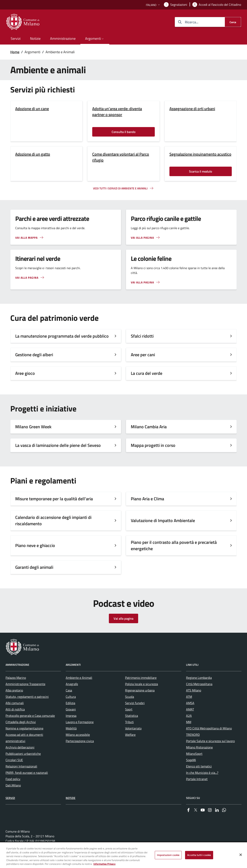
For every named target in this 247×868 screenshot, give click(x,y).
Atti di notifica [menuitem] (15, 709)
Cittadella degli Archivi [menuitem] (21, 722)
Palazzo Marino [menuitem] (16, 678)
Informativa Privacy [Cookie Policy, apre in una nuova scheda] (104, 864)
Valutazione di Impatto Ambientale (163, 520)
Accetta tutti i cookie (199, 855)
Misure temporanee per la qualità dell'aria (54, 499)
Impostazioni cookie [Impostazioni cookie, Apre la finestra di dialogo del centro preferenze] (168, 855)
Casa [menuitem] (69, 690)
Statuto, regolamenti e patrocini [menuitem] (27, 697)
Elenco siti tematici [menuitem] (199, 766)
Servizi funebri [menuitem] (135, 703)
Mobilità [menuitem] (71, 728)
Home (15, 52)
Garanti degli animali (34, 567)
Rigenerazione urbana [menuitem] (140, 690)
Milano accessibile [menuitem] (78, 735)
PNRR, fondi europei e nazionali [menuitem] (27, 773)
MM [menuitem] (189, 722)
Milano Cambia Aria (149, 427)
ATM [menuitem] (189, 697)
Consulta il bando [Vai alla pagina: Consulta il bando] (123, 132)
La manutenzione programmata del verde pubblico (62, 336)
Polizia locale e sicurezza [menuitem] (142, 684)
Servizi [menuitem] (16, 38)
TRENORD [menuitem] (193, 735)
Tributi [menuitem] (129, 722)
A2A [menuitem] (189, 716)
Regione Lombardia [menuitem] (199, 678)
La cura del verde (147, 373)
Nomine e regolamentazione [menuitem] (24, 728)
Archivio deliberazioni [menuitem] (20, 747)
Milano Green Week (33, 427)
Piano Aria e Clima (147, 499)
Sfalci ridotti (142, 336)
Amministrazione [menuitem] (63, 38)
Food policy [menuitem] (13, 779)
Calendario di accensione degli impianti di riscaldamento (53, 520)
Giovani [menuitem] (71, 709)
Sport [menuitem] (129, 709)
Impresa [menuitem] (71, 716)
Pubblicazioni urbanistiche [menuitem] (23, 754)
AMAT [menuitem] (190, 709)
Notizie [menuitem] (35, 38)
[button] (153, 5)
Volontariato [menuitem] (133, 728)
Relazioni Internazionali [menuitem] (21, 766)
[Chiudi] (241, 855)
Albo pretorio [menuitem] (14, 690)
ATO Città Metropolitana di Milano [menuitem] (209, 728)
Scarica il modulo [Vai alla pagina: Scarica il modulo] (200, 171)
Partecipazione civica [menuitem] (80, 741)
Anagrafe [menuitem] (72, 684)
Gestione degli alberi (34, 355)
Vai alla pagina (123, 618)
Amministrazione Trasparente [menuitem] (25, 684)
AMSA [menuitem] (190, 703)
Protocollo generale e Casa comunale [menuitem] (30, 716)
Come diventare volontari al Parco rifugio (121, 157)
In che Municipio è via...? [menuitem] (202, 773)
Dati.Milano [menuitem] (13, 785)
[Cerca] (233, 22)
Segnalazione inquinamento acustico (200, 154)
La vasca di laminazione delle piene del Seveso (58, 445)
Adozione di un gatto (33, 154)
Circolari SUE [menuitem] (14, 760)
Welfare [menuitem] (130, 735)
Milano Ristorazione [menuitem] (199, 747)
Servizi (10, 798)
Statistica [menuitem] (132, 716)
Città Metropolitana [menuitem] (199, 684)
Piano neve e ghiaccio (35, 545)
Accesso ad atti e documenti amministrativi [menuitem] (24, 738)
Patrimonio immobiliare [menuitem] (141, 678)
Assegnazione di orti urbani (192, 109)
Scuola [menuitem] (130, 697)
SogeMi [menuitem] (191, 760)
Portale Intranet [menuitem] (197, 779)
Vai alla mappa (26, 238)
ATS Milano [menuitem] (194, 690)
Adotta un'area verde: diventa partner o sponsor (117, 112)
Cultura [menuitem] (71, 697)
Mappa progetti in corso (153, 445)
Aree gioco (25, 373)
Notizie (71, 798)
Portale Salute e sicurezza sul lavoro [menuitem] (210, 741)
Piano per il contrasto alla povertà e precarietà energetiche (174, 545)
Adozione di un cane (32, 109)
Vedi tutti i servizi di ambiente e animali (120, 188)
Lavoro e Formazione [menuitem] (80, 722)
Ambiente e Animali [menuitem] (79, 678)
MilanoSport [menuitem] (194, 754)
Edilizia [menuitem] (70, 703)
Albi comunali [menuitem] (15, 703)
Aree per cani (143, 355)
